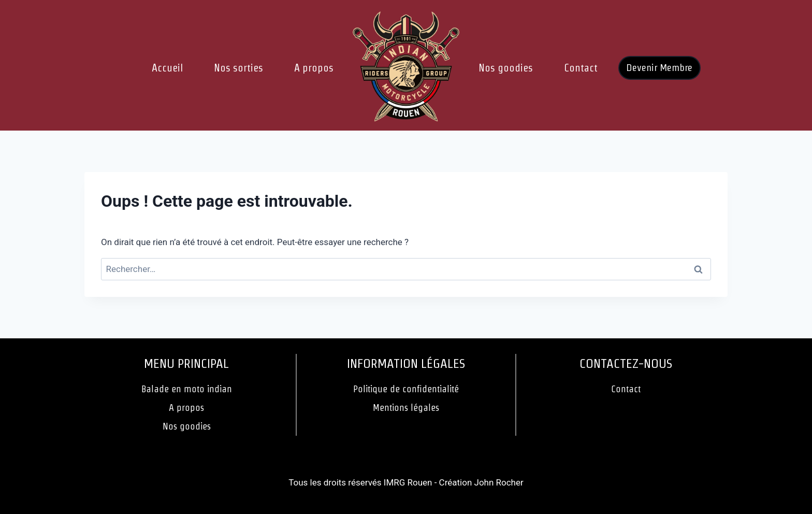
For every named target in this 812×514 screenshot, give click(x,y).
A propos (314, 68)
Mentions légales (406, 408)
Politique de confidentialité (406, 389)
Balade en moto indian (187, 389)
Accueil (167, 68)
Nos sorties (238, 68)
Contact (581, 68)
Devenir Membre (659, 68)
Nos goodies (506, 68)
